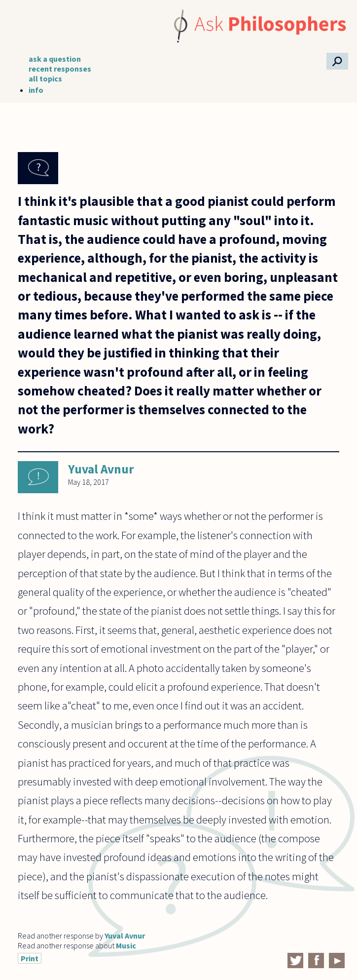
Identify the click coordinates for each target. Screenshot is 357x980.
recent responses (60, 69)
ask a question (55, 59)
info (36, 90)
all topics (45, 78)
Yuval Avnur (101, 469)
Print (30, 958)
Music (126, 945)
